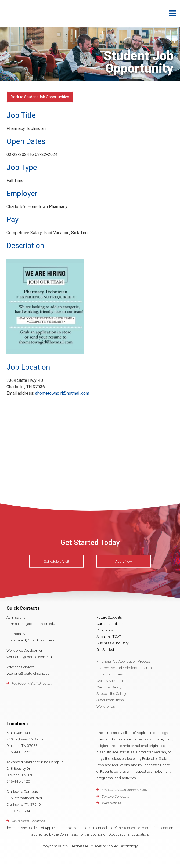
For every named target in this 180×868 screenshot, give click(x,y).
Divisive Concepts (116, 796)
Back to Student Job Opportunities (40, 97)
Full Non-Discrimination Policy (125, 790)
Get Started (105, 649)
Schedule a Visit (56, 561)
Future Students (109, 617)
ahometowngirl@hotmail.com (62, 393)
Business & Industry (112, 643)
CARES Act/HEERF (111, 681)
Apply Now (124, 561)
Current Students (110, 624)
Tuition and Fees (110, 674)
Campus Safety (109, 687)
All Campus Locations (29, 821)
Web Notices (112, 803)
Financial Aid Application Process (124, 661)
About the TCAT (109, 637)
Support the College (112, 693)
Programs (105, 630)
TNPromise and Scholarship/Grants (126, 668)
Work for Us (106, 706)
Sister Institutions (110, 700)
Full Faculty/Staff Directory (32, 683)
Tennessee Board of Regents (146, 828)
